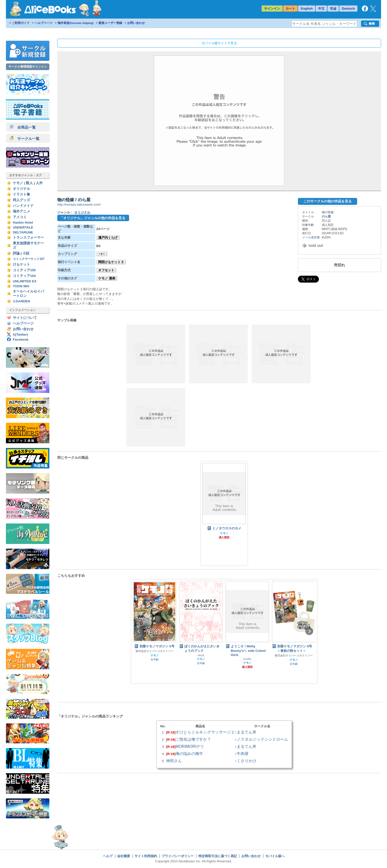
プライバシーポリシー (178, 856)
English (307, 9)
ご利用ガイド (21, 23)
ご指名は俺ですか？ (193, 739)
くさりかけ (247, 761)
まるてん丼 (247, 732)
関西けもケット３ (111, 262)
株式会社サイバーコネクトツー (155, 651)
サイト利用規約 (146, 856)
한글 (333, 9)
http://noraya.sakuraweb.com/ (79, 204)
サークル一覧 (25, 139)
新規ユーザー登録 (110, 23)
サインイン (272, 9)
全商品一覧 (23, 127)
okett (201, 655)
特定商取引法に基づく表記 (218, 856)
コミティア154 (24, 276)
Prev (139, 631)
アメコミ (20, 217)
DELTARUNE (23, 232)
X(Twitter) (20, 335)
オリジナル (21, 189)
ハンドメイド (23, 206)
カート (290, 9)
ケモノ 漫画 (107, 278)
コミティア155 (24, 270)
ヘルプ (108, 856)
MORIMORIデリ (190, 746)
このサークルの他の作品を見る (328, 201)
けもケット (21, 264)
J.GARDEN (21, 301)
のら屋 (326, 216)
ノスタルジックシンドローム (262, 739)
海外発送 (76, 23)
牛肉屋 (243, 753)
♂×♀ (102, 254)
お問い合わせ (136, 23)
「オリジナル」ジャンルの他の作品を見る (93, 218)
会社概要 (124, 856)
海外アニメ (21, 211)
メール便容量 (311, 237)
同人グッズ (21, 200)
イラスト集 (21, 194)
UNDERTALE (23, 227)
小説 (26, 253)
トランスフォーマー (28, 238)
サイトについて (25, 318)
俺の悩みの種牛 (189, 753)
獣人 (29, 183)
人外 (39, 183)
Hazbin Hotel (23, 222)
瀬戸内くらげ (108, 238)
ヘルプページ (43, 23)
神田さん (174, 761)
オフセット (106, 270)
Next (309, 631)
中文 (321, 9)
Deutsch (348, 9)
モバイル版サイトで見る (219, 43)
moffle (247, 659)
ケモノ (18, 183)
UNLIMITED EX (25, 281)
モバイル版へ (275, 856)
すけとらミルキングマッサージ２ (205, 732)
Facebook (21, 339)
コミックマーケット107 (29, 259)
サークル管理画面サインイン (28, 67)
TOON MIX (21, 286)
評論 (16, 253)
